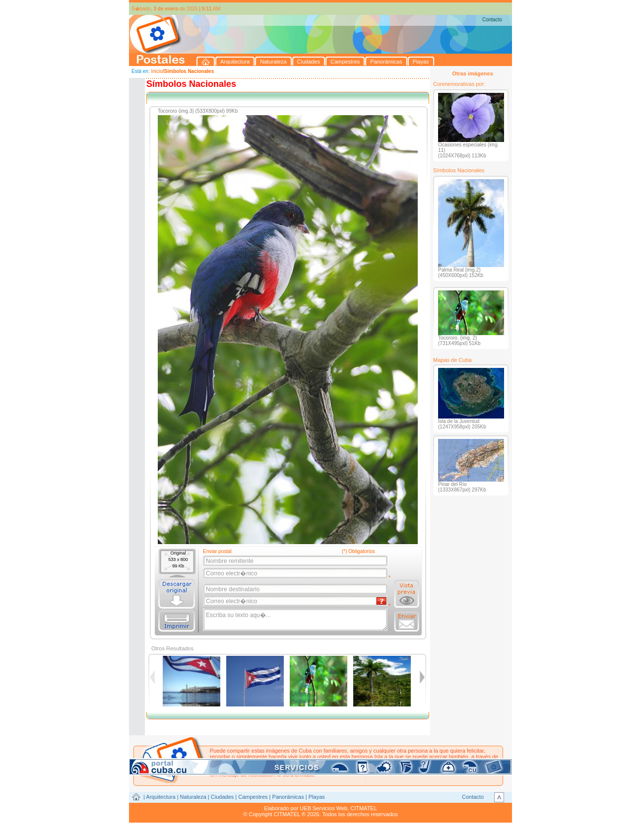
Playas (317, 797)
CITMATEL (364, 808)
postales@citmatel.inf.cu (294, 769)
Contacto (492, 20)
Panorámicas (288, 797)
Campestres (253, 797)
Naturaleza (193, 797)
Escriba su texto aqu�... (296, 620)
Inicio (157, 71)
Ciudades (222, 797)
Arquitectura (160, 797)
